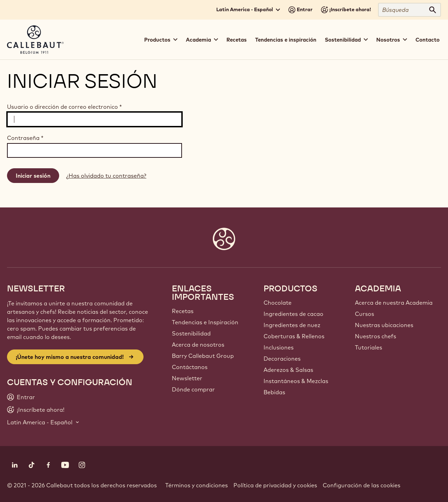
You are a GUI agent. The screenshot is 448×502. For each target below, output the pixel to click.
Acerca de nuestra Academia (394, 303)
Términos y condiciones (197, 485)
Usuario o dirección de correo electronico (64, 107)
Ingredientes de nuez (292, 325)
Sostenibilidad (191, 333)
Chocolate (278, 303)
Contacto (428, 40)
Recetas (237, 40)
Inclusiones (279, 347)
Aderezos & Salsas (288, 370)
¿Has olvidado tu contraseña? (106, 176)
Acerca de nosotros (198, 345)
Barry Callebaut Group (203, 356)
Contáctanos (190, 367)
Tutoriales (369, 347)
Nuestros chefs (376, 336)
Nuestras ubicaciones (384, 325)
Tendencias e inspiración (286, 40)
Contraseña (25, 138)
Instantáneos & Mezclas (296, 381)
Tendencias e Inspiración (205, 322)
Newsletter (187, 378)
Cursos (365, 314)
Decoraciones (282, 359)
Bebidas (274, 392)
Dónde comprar (193, 389)
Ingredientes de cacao (293, 314)
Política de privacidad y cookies (275, 485)
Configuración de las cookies (362, 485)
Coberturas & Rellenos (294, 336)
